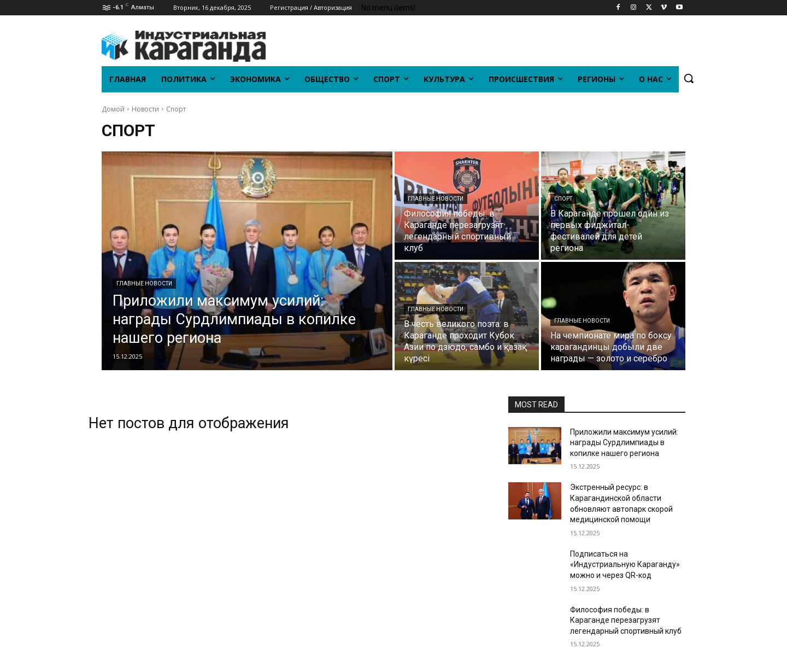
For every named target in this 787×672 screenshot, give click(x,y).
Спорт (563, 199)
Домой (113, 109)
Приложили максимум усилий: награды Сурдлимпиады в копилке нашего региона (624, 443)
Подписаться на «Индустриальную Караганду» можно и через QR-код (625, 565)
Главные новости (144, 284)
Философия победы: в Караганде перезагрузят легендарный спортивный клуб (626, 620)
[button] (689, 78)
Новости (145, 109)
